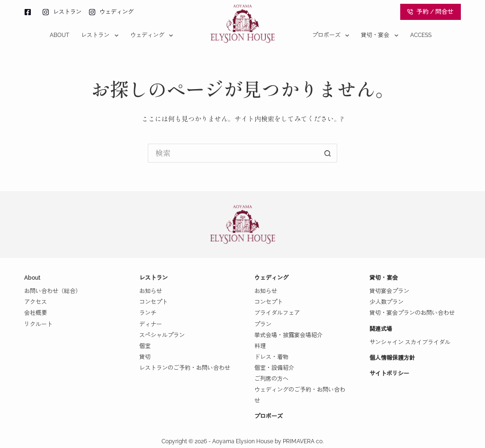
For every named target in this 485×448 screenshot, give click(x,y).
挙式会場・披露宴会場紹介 (288, 335)
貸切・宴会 (381, 36)
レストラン (101, 36)
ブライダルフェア (277, 313)
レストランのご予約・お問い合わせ (185, 368)
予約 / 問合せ (431, 12)
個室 (145, 346)
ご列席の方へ (271, 379)
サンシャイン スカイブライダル (410, 342)
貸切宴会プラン (389, 291)
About (59, 35)
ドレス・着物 (271, 357)
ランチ (148, 313)
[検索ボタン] (328, 153)
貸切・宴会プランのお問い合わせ (412, 313)
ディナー (151, 324)
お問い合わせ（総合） (53, 291)
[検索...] (233, 153)
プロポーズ (332, 36)
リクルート (38, 324)
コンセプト (153, 302)
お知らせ (151, 291)
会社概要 (36, 313)
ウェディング (153, 36)
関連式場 (381, 329)
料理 (260, 346)
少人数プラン (386, 302)
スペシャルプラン (162, 335)
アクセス (36, 302)
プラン (263, 324)
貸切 (145, 357)
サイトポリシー (389, 374)
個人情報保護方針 (392, 358)
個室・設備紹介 (274, 368)
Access (421, 35)
